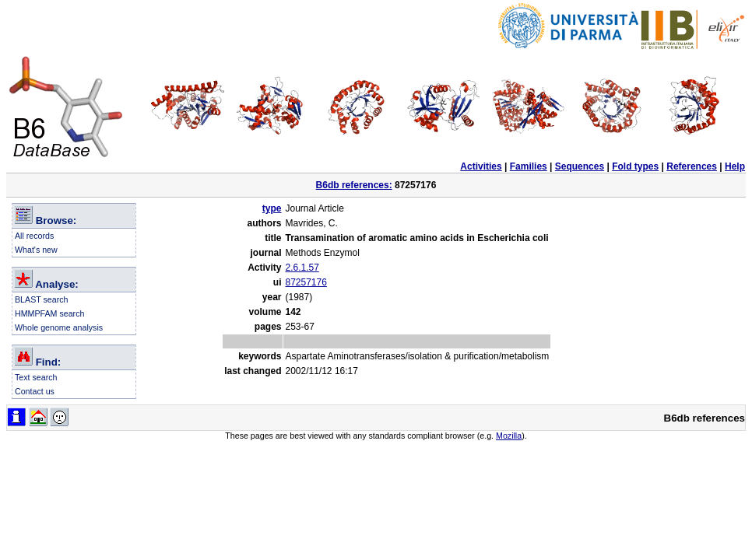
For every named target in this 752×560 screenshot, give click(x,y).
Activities (481, 166)
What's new (36, 250)
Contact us (35, 391)
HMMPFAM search (49, 313)
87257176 (306, 282)
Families (529, 166)
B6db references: (354, 185)
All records (34, 236)
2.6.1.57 (302, 268)
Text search (36, 377)
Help (735, 166)
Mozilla (509, 436)
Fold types (635, 166)
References (692, 166)
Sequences (580, 166)
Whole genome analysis (59, 327)
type (272, 208)
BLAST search (42, 299)
